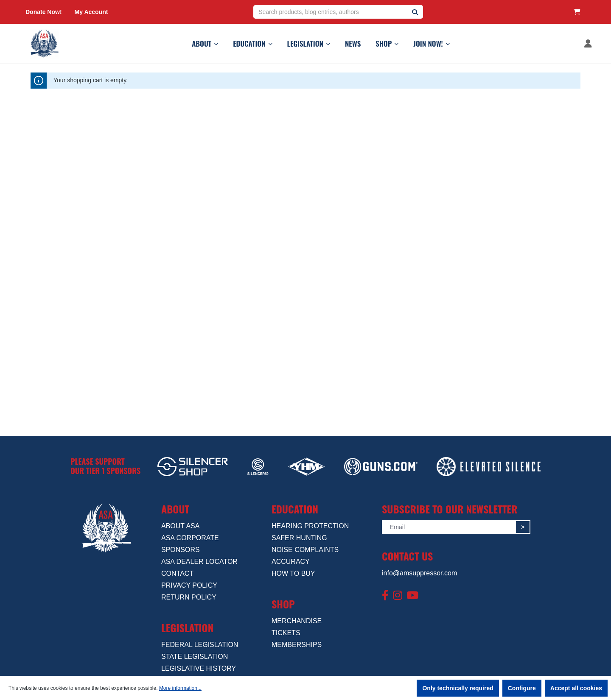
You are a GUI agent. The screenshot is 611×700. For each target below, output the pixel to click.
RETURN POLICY (189, 597)
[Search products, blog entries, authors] (330, 12)
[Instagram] (398, 596)
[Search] (415, 12)
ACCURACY (291, 562)
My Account (91, 12)
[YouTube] (412, 596)
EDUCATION (252, 43)
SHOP (387, 43)
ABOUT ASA (180, 526)
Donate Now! (44, 12)
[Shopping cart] (577, 12)
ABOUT (205, 43)
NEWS (353, 43)
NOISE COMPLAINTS (305, 550)
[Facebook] (385, 596)
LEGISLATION (309, 43)
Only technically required (458, 688)
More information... (180, 688)
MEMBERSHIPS (297, 645)
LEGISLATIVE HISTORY (199, 668)
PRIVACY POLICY (189, 585)
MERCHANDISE (297, 621)
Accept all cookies (576, 688)
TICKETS (286, 633)
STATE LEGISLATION (195, 657)
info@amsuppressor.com (419, 573)
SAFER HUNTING (299, 538)
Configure (522, 688)
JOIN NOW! (432, 43)
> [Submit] (523, 527)
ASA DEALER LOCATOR (199, 562)
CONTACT (177, 573)
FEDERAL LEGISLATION (200, 645)
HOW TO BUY (293, 573)
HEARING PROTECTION (310, 526)
